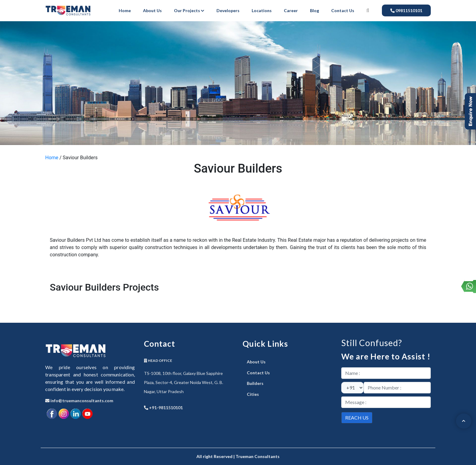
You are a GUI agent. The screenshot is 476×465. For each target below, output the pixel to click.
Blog (314, 10)
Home (125, 10)
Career (291, 10)
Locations (262, 10)
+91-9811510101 (163, 408)
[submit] (357, 418)
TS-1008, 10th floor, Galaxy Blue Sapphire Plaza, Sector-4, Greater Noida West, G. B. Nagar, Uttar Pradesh (184, 382)
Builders (255, 383)
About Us (152, 10)
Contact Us (343, 10)
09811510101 (406, 10)
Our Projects (189, 10)
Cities (253, 394)
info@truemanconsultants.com (79, 401)
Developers (228, 10)
